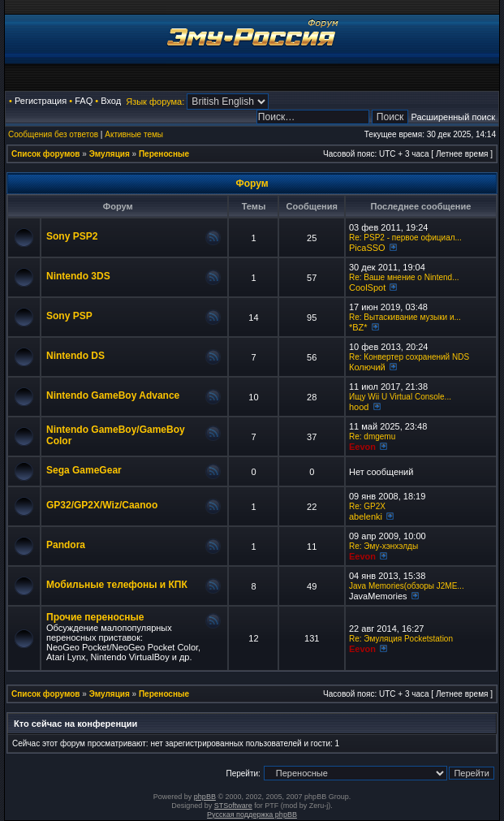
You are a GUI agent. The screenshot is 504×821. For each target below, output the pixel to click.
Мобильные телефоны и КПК (117, 585)
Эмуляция (110, 154)
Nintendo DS (75, 356)
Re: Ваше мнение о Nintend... (404, 277)
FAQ (84, 101)
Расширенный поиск (453, 117)
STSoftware (233, 806)
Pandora (66, 545)
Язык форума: (155, 102)
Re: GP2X (367, 506)
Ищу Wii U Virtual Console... (400, 397)
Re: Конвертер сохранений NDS (409, 357)
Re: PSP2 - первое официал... (405, 238)
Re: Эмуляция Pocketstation (401, 639)
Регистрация (41, 101)
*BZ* (358, 327)
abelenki (366, 516)
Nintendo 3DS (78, 276)
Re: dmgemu (372, 436)
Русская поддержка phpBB (252, 815)
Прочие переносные (95, 617)
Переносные (164, 154)
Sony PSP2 (72, 236)
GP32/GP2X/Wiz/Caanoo (102, 505)
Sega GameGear (84, 470)
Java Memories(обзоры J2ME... (407, 586)
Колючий (367, 367)
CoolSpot (367, 287)
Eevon (362, 447)
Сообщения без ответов (53, 134)
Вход (111, 101)
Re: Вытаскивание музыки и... (405, 317)
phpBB (205, 797)
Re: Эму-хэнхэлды (383, 546)
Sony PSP (69, 316)
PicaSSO (367, 248)
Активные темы (134, 134)
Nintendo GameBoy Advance (113, 395)
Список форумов (46, 154)
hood (359, 407)
